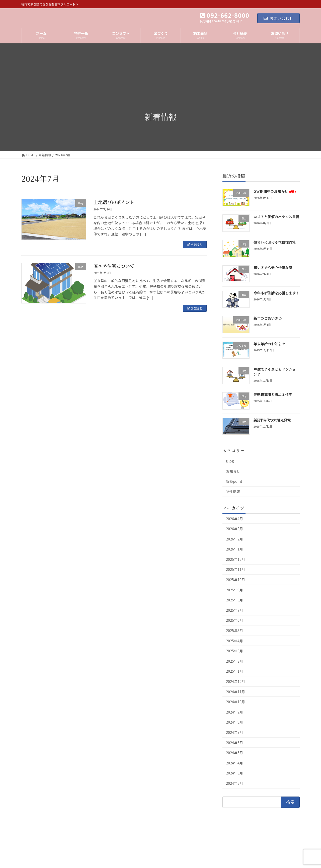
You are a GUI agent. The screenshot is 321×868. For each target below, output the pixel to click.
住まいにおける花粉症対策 (275, 242)
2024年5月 (234, 753)
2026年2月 (234, 539)
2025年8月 (234, 600)
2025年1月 (234, 671)
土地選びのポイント (114, 202)
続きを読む (195, 244)
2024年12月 (235, 681)
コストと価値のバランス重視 (276, 217)
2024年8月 (234, 722)
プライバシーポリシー (82, 828)
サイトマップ (116, 828)
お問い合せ (143, 828)
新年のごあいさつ (268, 318)
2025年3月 (234, 651)
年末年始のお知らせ (269, 344)
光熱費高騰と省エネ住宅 (273, 394)
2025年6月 (234, 620)
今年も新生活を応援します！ (276, 293)
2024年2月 (234, 783)
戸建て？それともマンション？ (275, 372)
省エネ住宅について (114, 266)
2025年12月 (235, 559)
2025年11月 (235, 569)
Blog (230, 461)
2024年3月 (234, 773)
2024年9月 (234, 712)
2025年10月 (235, 580)
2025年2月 (234, 661)
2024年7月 (234, 732)
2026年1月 (234, 549)
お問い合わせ (278, 18)
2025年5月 (234, 630)
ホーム (31, 828)
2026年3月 (234, 529)
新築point (234, 481)
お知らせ (233, 471)
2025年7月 (234, 610)
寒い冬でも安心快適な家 (273, 268)
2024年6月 (234, 742)
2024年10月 (235, 702)
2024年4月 (234, 763)
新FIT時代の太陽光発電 (272, 420)
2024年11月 (235, 691)
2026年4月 (234, 518)
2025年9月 (234, 590)
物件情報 (233, 492)
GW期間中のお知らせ (275, 191)
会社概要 (51, 828)
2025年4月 (234, 641)
